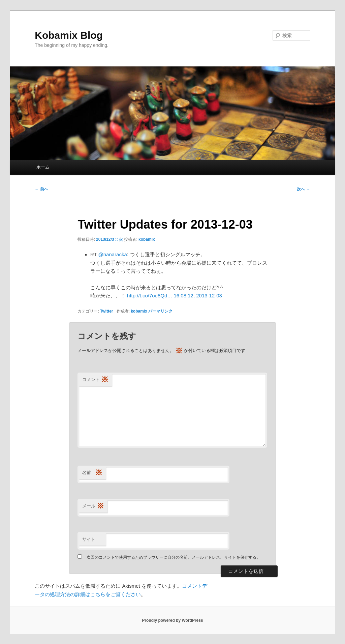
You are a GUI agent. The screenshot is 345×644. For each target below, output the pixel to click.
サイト (89, 539)
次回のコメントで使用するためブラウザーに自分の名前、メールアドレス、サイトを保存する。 (174, 557)
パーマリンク (160, 311)
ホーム (43, 167)
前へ (41, 189)
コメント (95, 380)
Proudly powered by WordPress (172, 620)
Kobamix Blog (69, 35)
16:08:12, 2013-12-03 (198, 296)
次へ (303, 189)
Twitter (106, 311)
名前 (92, 473)
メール (93, 506)
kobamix (147, 239)
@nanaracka (113, 254)
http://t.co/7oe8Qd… (150, 296)
